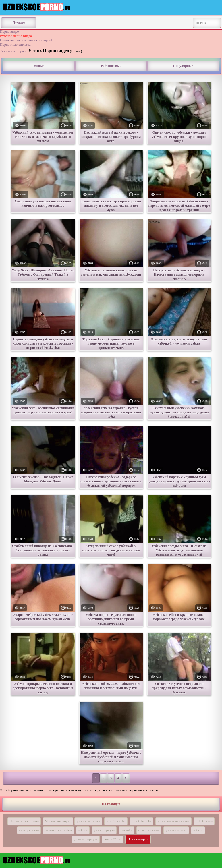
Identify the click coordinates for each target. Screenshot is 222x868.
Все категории (138, 839)
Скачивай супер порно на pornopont (26, 40)
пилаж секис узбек (58, 830)
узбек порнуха (104, 830)
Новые (39, 66)
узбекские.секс (176, 830)
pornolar (127, 830)
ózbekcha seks (141, 821)
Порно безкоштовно (24, 821)
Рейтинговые (111, 66)
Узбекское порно (13, 51)
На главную (111, 804)
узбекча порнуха (86, 839)
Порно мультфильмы (15, 45)
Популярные (183, 66)
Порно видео (9, 32)
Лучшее (19, 22)
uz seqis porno (29, 830)
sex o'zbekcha (116, 821)
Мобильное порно (58, 821)
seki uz (83, 830)
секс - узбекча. (149, 830)
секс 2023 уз (113, 839)
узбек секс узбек (88, 821)
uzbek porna (204, 821)
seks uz (198, 830)
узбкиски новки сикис (173, 821)
